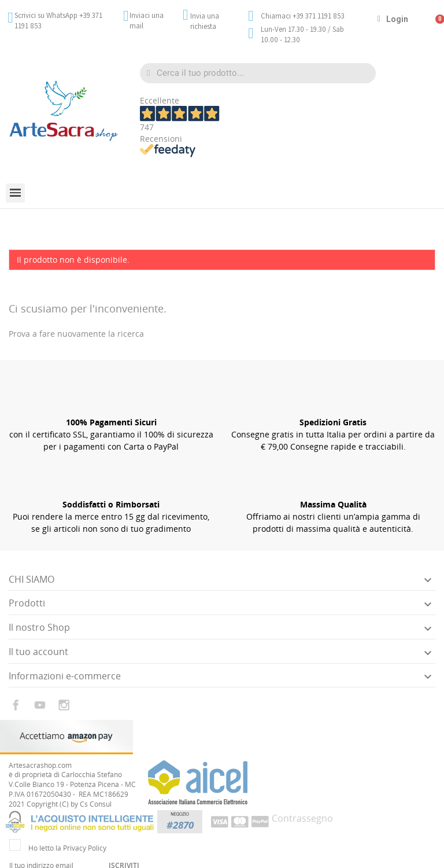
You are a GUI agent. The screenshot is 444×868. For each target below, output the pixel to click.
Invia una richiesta (205, 21)
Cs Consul (96, 804)
